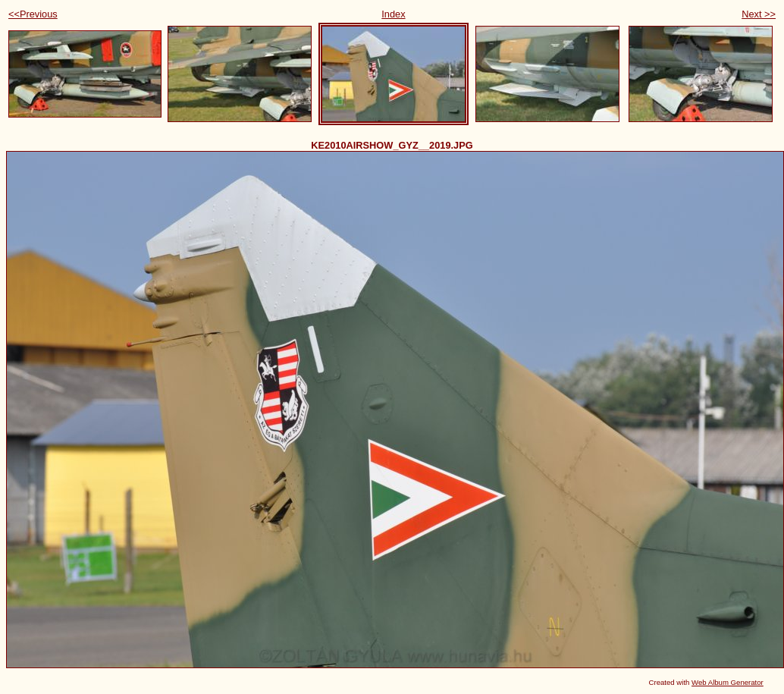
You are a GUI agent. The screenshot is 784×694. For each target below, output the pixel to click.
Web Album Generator (728, 682)
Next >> (759, 14)
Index (393, 14)
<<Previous (33, 14)
